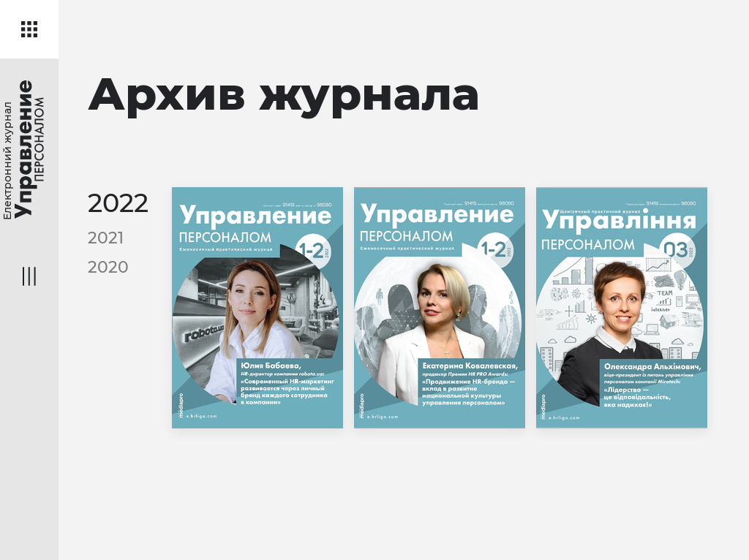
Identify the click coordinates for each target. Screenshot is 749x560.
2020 (108, 267)
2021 (106, 238)
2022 (118, 203)
